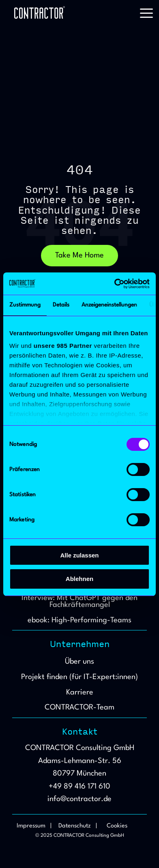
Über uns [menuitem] (79, 662)
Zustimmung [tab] (25, 305)
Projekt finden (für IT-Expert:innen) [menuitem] (79, 677)
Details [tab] (61, 305)
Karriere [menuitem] (80, 692)
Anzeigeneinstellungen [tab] (109, 305)
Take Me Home (79, 255)
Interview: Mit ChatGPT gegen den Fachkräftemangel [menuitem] (81, 602)
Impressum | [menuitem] (34, 826)
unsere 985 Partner (63, 346)
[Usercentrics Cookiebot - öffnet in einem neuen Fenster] (114, 284)
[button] (146, 13)
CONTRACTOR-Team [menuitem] (79, 707)
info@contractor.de (79, 799)
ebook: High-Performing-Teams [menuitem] (79, 620)
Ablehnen (79, 579)
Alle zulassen (79, 555)
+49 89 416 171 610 (79, 787)
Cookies (117, 826)
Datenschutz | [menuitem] (78, 826)
